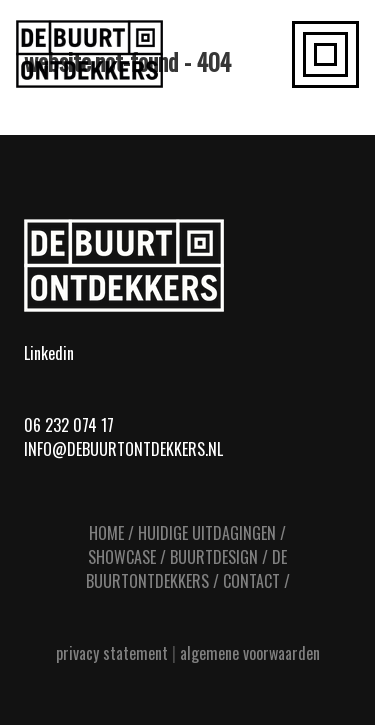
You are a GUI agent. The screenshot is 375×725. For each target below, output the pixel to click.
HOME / (111, 533)
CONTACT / (256, 581)
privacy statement (112, 653)
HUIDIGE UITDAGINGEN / (212, 533)
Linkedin (49, 353)
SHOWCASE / (127, 557)
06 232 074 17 (69, 425)
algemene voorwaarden (250, 653)
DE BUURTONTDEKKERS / (187, 569)
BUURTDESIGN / (219, 557)
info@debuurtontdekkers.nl (123, 449)
